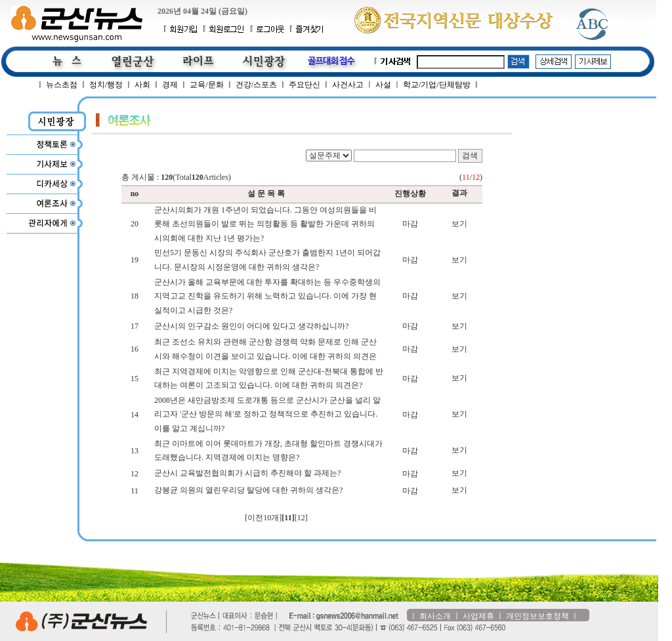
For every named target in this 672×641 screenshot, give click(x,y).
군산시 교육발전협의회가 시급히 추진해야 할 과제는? (247, 473)
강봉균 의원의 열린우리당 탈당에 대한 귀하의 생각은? (248, 490)
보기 (459, 224)
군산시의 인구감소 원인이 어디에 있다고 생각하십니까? (251, 326)
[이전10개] (263, 518)
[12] (301, 518)
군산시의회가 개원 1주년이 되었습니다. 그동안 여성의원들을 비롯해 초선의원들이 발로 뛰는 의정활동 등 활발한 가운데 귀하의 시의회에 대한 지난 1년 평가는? (265, 224)
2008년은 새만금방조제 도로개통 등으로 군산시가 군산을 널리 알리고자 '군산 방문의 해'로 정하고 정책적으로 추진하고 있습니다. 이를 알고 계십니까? (267, 414)
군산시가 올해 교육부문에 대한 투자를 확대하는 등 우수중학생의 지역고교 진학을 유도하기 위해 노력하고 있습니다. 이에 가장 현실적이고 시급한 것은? (267, 296)
